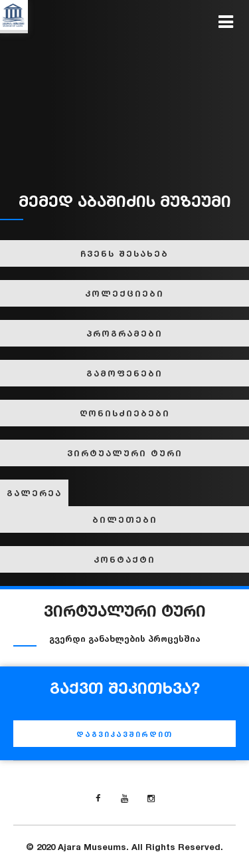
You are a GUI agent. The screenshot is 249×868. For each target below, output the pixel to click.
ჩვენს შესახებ (124, 253)
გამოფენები (124, 373)
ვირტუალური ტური (125, 453)
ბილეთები (125, 519)
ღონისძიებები (125, 413)
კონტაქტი (124, 559)
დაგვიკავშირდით (124, 734)
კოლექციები (124, 293)
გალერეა (34, 493)
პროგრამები (124, 333)
